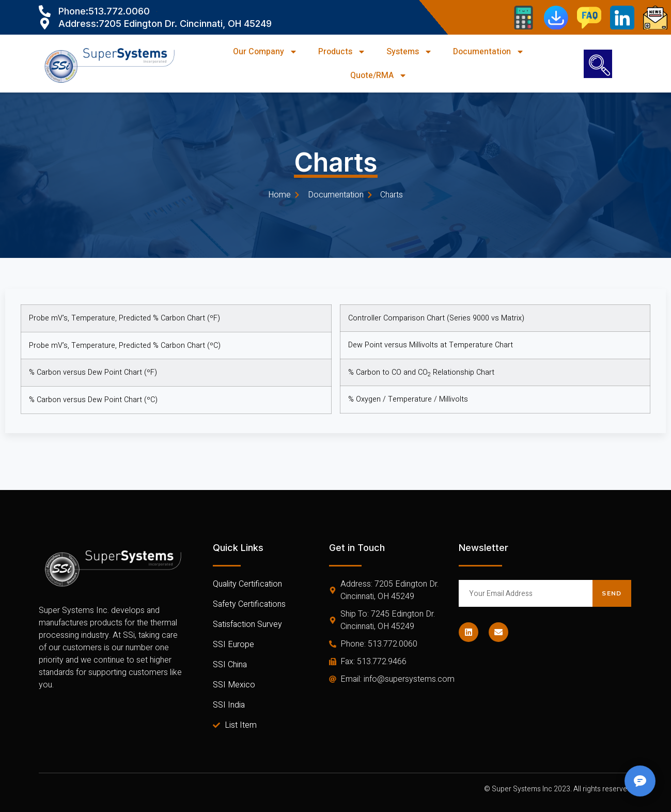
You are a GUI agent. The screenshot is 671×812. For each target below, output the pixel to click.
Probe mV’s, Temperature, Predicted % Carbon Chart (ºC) (125, 346)
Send (612, 593)
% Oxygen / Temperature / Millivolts (408, 396)
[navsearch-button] (598, 64)
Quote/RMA (379, 75)
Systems (409, 52)
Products (342, 52)
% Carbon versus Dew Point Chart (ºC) (93, 400)
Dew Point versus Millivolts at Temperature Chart (431, 341)
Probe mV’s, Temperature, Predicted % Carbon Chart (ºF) (124, 318)
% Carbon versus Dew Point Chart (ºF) (93, 372)
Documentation (489, 52)
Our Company (265, 52)
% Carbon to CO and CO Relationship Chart (421, 368)
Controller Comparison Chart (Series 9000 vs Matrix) (436, 314)
